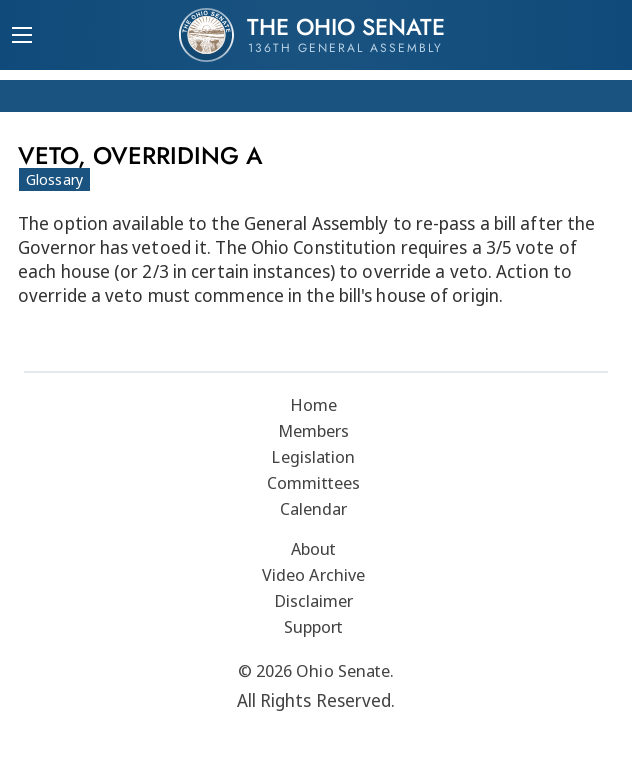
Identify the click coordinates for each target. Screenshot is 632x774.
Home (313, 404)
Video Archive (313, 574)
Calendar (314, 508)
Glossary (54, 179)
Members (314, 430)
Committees (313, 482)
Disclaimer (314, 600)
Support (314, 626)
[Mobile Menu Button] (22, 37)
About (314, 548)
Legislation (313, 456)
